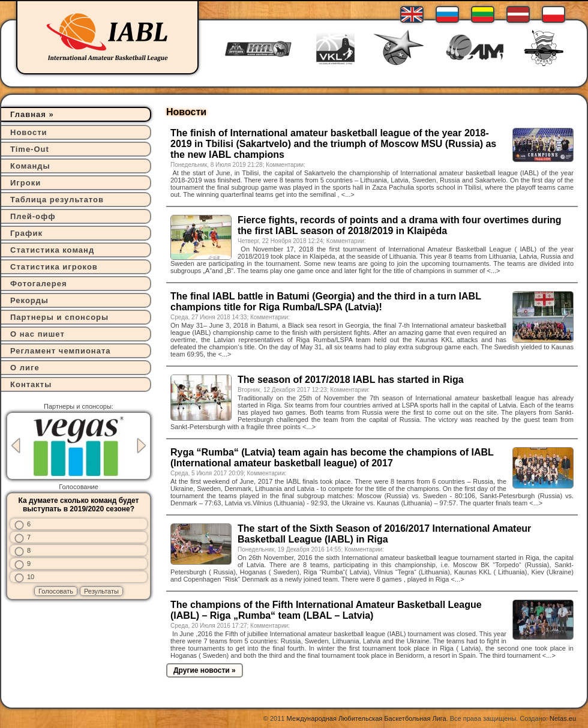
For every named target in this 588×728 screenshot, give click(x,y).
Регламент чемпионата (61, 351)
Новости (29, 132)
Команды (30, 166)
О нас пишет (37, 334)
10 (31, 577)
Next (142, 446)
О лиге (25, 368)
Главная (28, 114)
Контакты (31, 384)
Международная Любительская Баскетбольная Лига (367, 718)
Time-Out (30, 149)
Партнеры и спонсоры (59, 317)
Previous (16, 446)
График (26, 233)
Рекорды (29, 300)
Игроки (25, 183)
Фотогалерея (39, 284)
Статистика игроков (54, 267)
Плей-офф (33, 216)
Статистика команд (52, 250)
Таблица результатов (57, 200)
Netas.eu (563, 718)
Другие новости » (205, 670)
